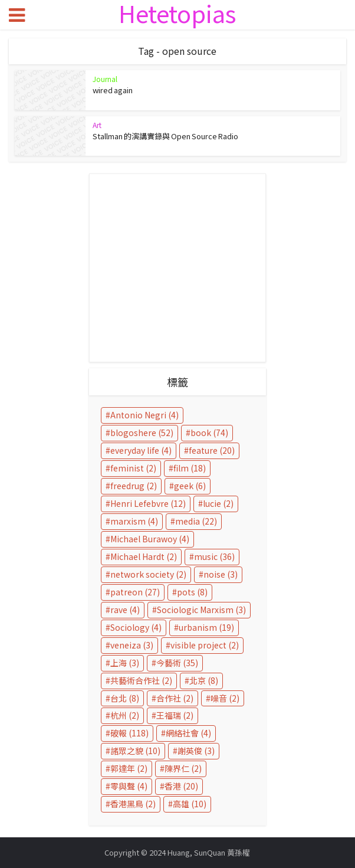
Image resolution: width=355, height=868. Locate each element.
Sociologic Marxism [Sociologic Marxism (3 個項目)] (201, 610)
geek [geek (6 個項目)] (190, 486)
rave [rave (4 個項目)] (125, 610)
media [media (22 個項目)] (196, 521)
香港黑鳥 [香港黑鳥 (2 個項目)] (133, 804)
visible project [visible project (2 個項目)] (205, 645)
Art (97, 125)
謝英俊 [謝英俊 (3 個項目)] (196, 751)
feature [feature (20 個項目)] (212, 450)
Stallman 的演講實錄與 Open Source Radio (165, 136)
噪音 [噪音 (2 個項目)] (225, 698)
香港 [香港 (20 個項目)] (181, 786)
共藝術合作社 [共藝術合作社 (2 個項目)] (141, 680)
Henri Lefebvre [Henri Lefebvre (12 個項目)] (148, 503)
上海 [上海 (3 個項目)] (125, 663)
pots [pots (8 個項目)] (192, 592)
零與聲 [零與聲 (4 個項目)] (129, 786)
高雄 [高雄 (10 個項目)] (190, 804)
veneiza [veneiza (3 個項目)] (132, 645)
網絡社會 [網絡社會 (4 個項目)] (188, 733)
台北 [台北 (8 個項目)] (125, 698)
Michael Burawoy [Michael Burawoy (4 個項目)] (150, 539)
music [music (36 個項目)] (214, 556)
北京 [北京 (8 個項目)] (204, 680)
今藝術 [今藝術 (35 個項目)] (177, 663)
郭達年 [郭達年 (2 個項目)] (129, 768)
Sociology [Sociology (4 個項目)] (136, 627)
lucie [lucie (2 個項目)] (218, 503)
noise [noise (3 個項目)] (221, 574)
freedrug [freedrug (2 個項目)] (134, 486)
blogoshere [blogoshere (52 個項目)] (142, 433)
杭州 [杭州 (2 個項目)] (125, 715)
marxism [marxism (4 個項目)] (134, 521)
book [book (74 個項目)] (209, 433)
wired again (113, 90)
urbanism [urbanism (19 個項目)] (206, 627)
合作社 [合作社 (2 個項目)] (175, 698)
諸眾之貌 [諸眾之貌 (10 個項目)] (135, 751)
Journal (105, 79)
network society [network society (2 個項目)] (148, 574)
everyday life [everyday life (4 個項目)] (141, 450)
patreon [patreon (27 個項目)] (135, 592)
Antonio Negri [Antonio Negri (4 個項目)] (144, 415)
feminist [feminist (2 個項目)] (133, 468)
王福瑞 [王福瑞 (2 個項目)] (175, 715)
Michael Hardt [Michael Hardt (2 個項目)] (144, 556)
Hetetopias (177, 13)
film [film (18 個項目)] (190, 468)
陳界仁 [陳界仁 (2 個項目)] (183, 768)
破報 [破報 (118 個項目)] (129, 733)
